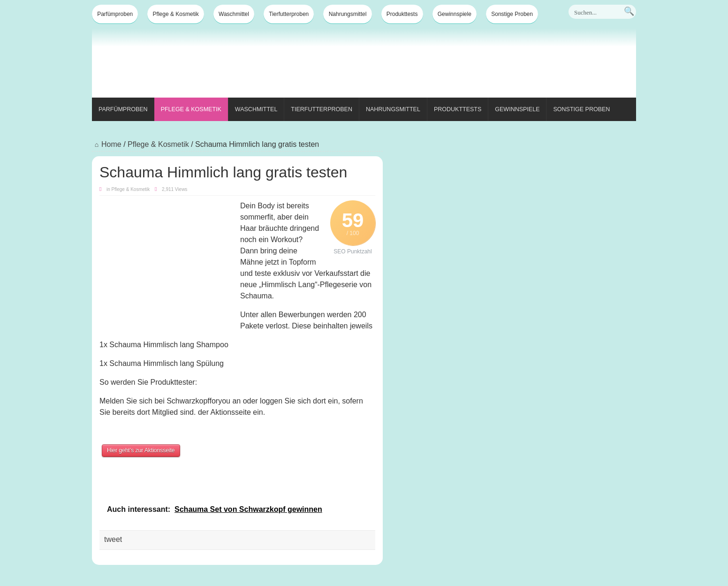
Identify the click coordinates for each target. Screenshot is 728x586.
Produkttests (402, 14)
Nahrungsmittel (348, 14)
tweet (113, 539)
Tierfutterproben (289, 14)
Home (107, 144)
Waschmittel (234, 14)
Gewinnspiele (455, 14)
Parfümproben (115, 14)
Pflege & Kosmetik (176, 14)
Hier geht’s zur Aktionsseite (141, 450)
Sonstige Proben (512, 14)
